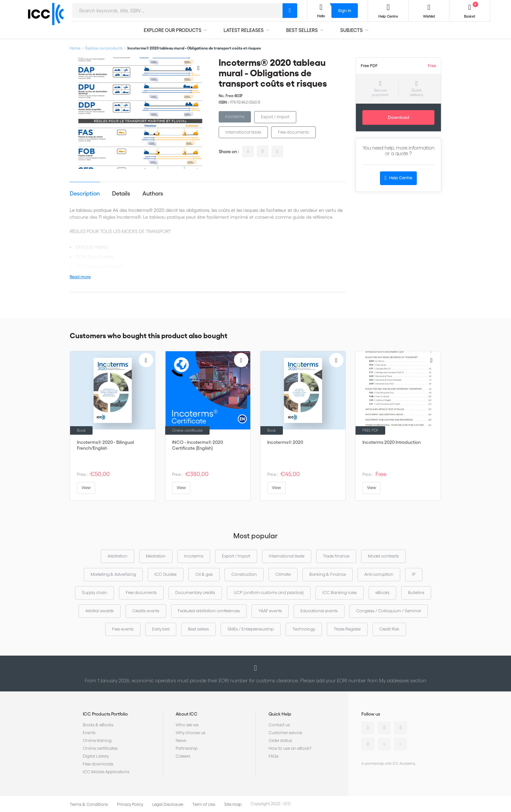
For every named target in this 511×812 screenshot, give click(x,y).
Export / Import (275, 117)
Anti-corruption (379, 574)
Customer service (285, 733)
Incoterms (235, 116)
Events (89, 733)
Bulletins (416, 593)
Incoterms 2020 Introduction (392, 442)
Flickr (401, 744)
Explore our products (104, 48)
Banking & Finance (328, 574)
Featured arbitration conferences (209, 611)
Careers (183, 756)
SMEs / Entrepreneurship (251, 629)
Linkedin (368, 728)
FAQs (274, 756)
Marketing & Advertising (113, 574)
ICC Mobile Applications (106, 772)
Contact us (279, 725)
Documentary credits (195, 593)
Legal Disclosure (168, 804)
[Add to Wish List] (198, 68)
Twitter (384, 728)
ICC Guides (166, 574)
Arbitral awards (100, 611)
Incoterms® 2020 (285, 442)
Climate (283, 574)
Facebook (401, 728)
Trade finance (336, 556)
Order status (280, 740)
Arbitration (117, 556)
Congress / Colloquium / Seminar (389, 611)
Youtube (384, 744)
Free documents (293, 132)
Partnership (187, 748)
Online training (97, 740)
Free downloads (98, 764)
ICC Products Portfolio (105, 714)
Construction (244, 574)
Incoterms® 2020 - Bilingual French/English (105, 445)
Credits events (146, 611)
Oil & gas (204, 574)
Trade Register (347, 629)
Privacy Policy (130, 804)
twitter (263, 151)
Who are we (187, 725)
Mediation (156, 556)
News (181, 740)
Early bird (161, 629)
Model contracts (383, 556)
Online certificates (100, 748)
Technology (304, 629)
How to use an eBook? (290, 748)
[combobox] (177, 11)
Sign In (345, 11)
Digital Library (96, 756)
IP (414, 574)
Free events (123, 629)
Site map (233, 804)
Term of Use (204, 804)
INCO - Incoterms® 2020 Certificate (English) (197, 445)
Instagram (368, 744)
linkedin (248, 152)
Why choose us (190, 733)
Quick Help (280, 714)
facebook (277, 152)
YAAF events (270, 611)
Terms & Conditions (89, 804)
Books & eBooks (98, 725)
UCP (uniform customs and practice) (269, 593)
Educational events (319, 611)
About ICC (187, 714)
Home (75, 48)
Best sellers (198, 629)
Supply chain (95, 593)
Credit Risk (389, 629)
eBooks (382, 593)
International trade (243, 132)
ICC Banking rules (340, 593)
